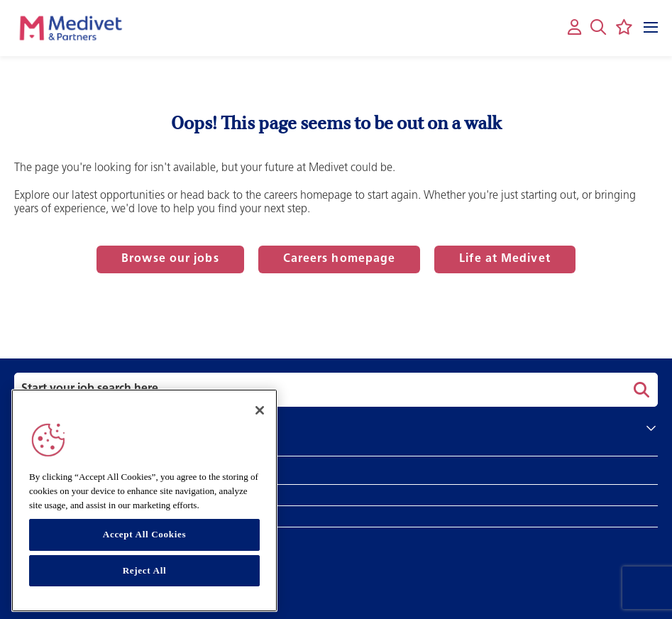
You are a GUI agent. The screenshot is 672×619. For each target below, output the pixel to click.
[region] (144, 500)
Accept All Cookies (144, 534)
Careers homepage (340, 259)
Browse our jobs (170, 259)
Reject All (145, 570)
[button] (598, 27)
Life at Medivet (505, 259)
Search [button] (639, 390)
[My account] (574, 28)
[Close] (260, 410)
